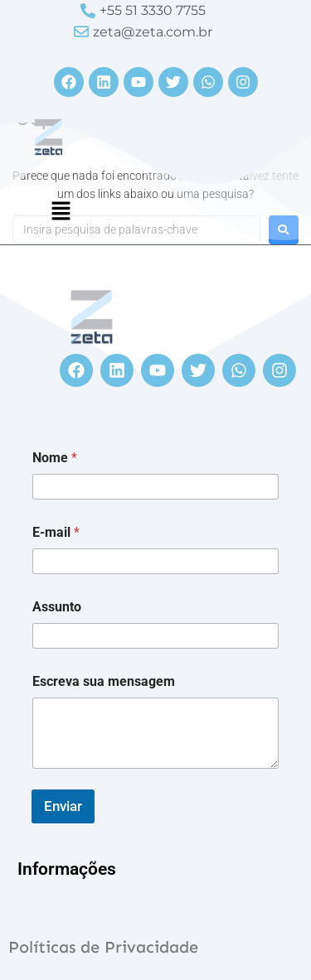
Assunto (57, 607)
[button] (61, 212)
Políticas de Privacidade (103, 947)
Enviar (63, 806)
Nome (55, 458)
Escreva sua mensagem (104, 681)
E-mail (56, 532)
